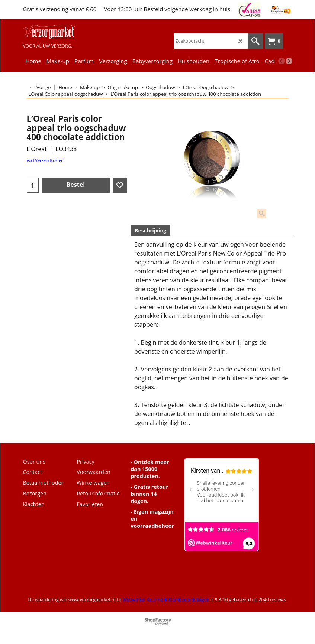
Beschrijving (150, 230)
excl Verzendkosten (45, 160)
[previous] (282, 61)
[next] (289, 61)
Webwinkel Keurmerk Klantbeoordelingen (166, 600)
